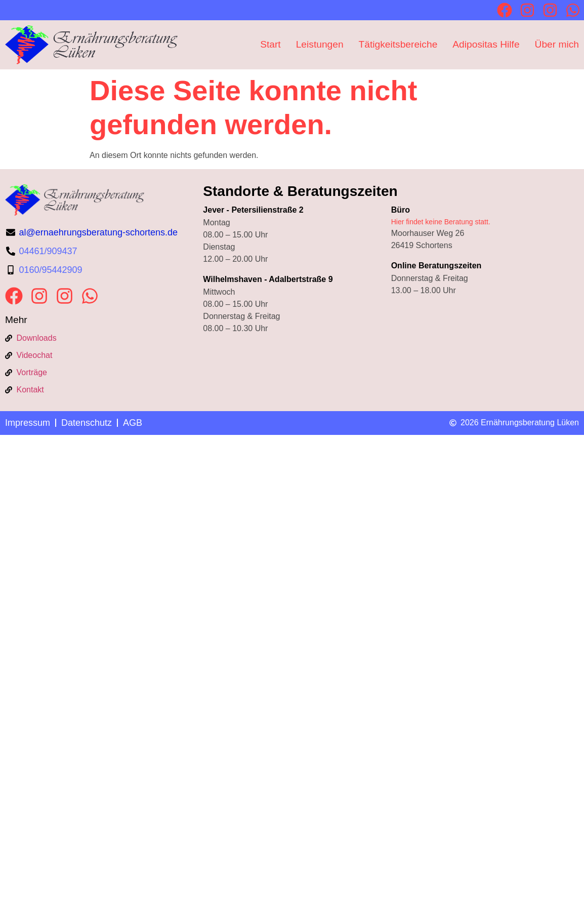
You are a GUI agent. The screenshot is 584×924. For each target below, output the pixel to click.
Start (270, 44)
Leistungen (320, 44)
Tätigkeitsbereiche (398, 44)
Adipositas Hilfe (486, 44)
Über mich (557, 44)
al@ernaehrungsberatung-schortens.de (98, 232)
